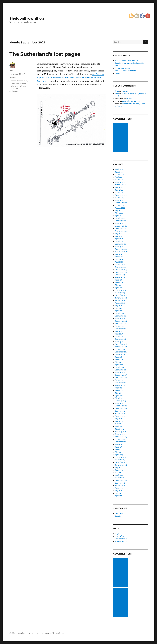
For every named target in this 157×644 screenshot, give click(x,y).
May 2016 (119, 362)
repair (12, 88)
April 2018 (119, 311)
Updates (13, 77)
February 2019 (121, 290)
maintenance (15, 86)
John (11, 70)
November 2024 (121, 185)
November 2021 (121, 229)
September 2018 (121, 301)
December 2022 (121, 203)
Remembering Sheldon (131, 101)
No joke (125, 91)
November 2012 (121, 465)
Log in (118, 534)
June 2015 (119, 390)
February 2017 (121, 339)
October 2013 (120, 439)
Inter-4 (12, 83)
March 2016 (120, 367)
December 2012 (121, 462)
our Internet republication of (71, 78)
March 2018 (120, 313)
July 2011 (118, 491)
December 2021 (121, 226)
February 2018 (121, 316)
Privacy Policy (32, 633)
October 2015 (120, 380)
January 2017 (120, 342)
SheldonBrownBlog (27, 18)
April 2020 (119, 262)
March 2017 (120, 337)
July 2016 (119, 357)
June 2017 (119, 334)
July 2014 (119, 419)
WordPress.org (121, 541)
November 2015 (121, 378)
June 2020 (119, 257)
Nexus (24, 86)
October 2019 (120, 275)
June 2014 (119, 421)
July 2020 (119, 254)
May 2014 (119, 424)
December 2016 (121, 344)
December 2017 (121, 321)
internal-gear (21, 83)
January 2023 (120, 200)
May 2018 (119, 308)
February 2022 (121, 221)
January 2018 (120, 319)
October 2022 (120, 205)
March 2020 (120, 265)
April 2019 (119, 288)
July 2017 (119, 331)
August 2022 (120, 208)
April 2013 (119, 455)
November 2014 (121, 408)
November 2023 (121, 195)
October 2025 (120, 175)
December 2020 (121, 249)
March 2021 (120, 241)
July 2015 (119, 388)
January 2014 (120, 434)
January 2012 (120, 478)
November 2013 (121, 437)
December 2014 (121, 406)
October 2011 (120, 483)
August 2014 (120, 416)
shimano (19, 88)
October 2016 (120, 349)
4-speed (13, 81)
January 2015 (120, 403)
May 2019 (119, 285)
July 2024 (119, 187)
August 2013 (120, 444)
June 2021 (119, 236)
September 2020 (121, 252)
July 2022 (119, 211)
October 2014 (120, 411)
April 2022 (119, 216)
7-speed (20, 81)
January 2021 (120, 247)
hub (26, 81)
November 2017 (121, 324)
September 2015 (121, 383)
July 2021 (119, 234)
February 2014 (121, 432)
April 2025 (119, 177)
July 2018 (119, 306)
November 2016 (121, 347)
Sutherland (14, 91)
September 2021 (121, 231)
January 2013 (120, 460)
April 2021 (119, 239)
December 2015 (121, 375)
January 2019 (120, 293)
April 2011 (119, 496)
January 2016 (120, 372)
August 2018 (120, 303)
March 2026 (120, 172)
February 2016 (121, 370)
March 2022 (120, 218)
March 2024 (120, 193)
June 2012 (119, 470)
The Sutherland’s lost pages (45, 54)
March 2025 (120, 180)
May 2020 (119, 259)
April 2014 (119, 426)
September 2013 (121, 442)
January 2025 (120, 182)
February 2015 (121, 401)
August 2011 (120, 488)
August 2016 (120, 354)
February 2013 (121, 457)
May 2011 (119, 493)
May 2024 (119, 190)
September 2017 (121, 329)
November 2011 (121, 480)
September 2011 (121, 486)
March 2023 (120, 198)
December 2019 (121, 270)
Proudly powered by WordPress (52, 633)
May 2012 (119, 473)
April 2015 (119, 396)
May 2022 (119, 213)
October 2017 (120, 326)
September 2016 (121, 352)
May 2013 (119, 452)
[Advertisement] (121, 138)
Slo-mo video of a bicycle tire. (127, 61)
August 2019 (120, 277)
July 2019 (119, 280)
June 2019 (119, 283)
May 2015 (119, 393)
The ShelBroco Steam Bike (125, 71)
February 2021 (121, 244)
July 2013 (118, 447)
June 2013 (119, 450)
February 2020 (121, 267)
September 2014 (121, 414)
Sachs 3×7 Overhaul (123, 68)
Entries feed (120, 536)
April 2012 (119, 475)
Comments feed (121, 539)
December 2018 (121, 295)
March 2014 (120, 429)
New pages (119, 513)
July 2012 (119, 468)
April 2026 (119, 169)
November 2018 (121, 298)
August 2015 (120, 385)
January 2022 (120, 223)
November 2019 (121, 272)
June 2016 (119, 360)
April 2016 (119, 365)
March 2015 (120, 398)
